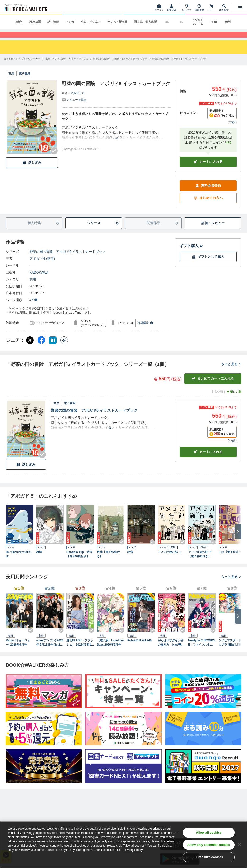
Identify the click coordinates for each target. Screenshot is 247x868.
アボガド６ (77, 101)
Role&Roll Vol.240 (139, 648)
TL (182, 22)
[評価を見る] (74, 108)
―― (33, 273)
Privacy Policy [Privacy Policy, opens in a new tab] (133, 850)
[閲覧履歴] (199, 8)
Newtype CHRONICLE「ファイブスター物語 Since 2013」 (202, 651)
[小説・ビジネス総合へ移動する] (56, 67)
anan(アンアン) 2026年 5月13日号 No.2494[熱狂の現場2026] (50, 651)
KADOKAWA (39, 280)
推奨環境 (145, 331)
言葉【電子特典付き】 (108, 562)
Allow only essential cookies (209, 845)
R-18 (214, 22)
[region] (123, 845)
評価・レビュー (213, 231)
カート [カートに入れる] (208, 460)
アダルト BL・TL (198, 22)
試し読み (32, 171)
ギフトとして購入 (208, 265)
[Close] (239, 844)
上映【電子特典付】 (231, 560)
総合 (19, 22)
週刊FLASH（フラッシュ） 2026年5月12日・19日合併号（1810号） (80, 651)
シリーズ (103, 231)
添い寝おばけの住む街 (19, 562)
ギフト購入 (191, 254)
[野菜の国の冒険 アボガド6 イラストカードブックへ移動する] (120, 67)
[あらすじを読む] (116, 141)
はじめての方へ (208, 206)
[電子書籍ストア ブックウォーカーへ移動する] (22, 67)
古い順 (217, 400)
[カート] (212, 8)
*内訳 (232, 130)
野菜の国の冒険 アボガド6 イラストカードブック (67, 259)
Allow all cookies (209, 833)
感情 (39, 560)
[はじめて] (187, 8)
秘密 (130, 560)
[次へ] (238, 540)
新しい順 (234, 400)
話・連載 (53, 22)
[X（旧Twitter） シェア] (30, 348)
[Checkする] (54, 159)
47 (33, 308)
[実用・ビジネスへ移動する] (80, 67)
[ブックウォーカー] (26, 8)
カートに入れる (208, 170)
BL (167, 22)
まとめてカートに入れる (213, 387)
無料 (228, 22)
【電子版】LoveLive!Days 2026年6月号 (111, 650)
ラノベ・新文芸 (117, 22)
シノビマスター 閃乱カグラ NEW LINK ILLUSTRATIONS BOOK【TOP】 (232, 651)
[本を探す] (224, 8)
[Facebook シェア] (41, 348)
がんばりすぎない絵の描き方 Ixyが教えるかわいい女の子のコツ (171, 651)
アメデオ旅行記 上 (169, 560)
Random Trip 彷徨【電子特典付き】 (79, 562)
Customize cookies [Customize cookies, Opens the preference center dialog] (209, 857)
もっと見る (231, 372)
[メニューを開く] (240, 8)
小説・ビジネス (91, 22)
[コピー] (64, 348)
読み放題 (35, 22)
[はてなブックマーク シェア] (53, 348)
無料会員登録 (208, 194)
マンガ (70, 22)
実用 (33, 287)
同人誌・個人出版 (145, 22)
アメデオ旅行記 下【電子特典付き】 (200, 562)
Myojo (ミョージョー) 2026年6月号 (18, 650)
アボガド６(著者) (42, 266)
